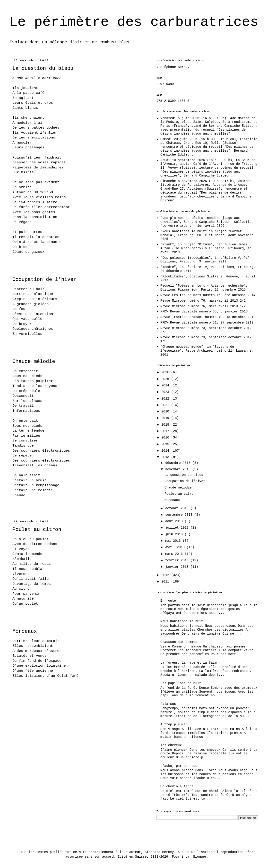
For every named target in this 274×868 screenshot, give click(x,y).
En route (168, 601)
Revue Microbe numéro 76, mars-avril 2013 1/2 (203, 306)
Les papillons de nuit (181, 683)
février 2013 (178, 560)
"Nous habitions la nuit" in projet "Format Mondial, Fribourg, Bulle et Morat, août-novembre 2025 (207, 235)
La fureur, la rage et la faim (189, 663)
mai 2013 (174, 541)
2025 (166, 379)
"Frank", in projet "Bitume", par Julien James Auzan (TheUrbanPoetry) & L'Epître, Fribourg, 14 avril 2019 (206, 248)
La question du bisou (43, 69)
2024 (166, 385)
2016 (166, 438)
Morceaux (25, 631)
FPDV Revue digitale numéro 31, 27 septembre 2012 (207, 323)
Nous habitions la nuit (182, 621)
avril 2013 (176, 547)
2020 (166, 412)
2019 (166, 418)
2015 (166, 444)
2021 (166, 405)
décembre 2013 (179, 463)
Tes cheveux (171, 745)
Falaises (168, 704)
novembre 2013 (179, 469)
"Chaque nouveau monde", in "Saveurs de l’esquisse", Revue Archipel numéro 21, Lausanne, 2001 (207, 351)
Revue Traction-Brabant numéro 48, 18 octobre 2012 (208, 317)
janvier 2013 (178, 567)
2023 (166, 392)
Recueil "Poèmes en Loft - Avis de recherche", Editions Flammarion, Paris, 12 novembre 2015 (204, 288)
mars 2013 (175, 554)
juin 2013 (175, 534)
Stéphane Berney (175, 67)
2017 (166, 431)
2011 (166, 582)
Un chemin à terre (177, 786)
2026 (166, 372)
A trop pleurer (174, 724)
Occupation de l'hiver (44, 280)
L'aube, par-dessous (179, 766)
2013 (166, 457)
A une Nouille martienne (37, 78)
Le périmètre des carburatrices (134, 22)
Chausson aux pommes (179, 642)
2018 (166, 425)
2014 (166, 451)
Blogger (200, 857)
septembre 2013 (180, 515)
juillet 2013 (178, 528)
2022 (166, 399)
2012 (166, 575)
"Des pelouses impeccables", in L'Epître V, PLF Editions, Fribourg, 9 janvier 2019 (205, 260)
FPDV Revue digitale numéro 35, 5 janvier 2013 (204, 312)
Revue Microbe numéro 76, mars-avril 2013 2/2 (203, 301)
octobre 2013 (178, 508)
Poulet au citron (37, 530)
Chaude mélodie (34, 362)
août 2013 (175, 521)
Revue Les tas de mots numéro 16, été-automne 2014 (208, 295)
